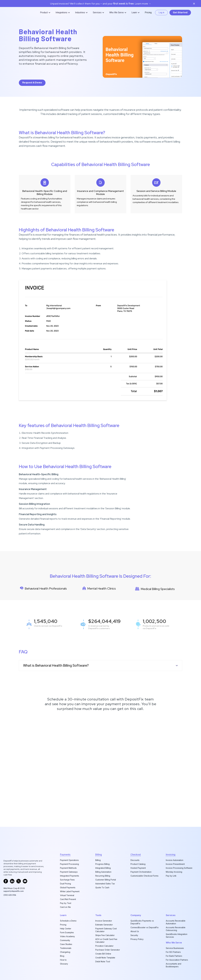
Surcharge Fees (67, 880)
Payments (65, 854)
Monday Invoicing (174, 872)
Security (134, 935)
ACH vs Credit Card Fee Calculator (106, 941)
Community (65, 940)
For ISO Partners (173, 952)
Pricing (148, 12)
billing (99, 854)
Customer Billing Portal (106, 880)
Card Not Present (68, 899)
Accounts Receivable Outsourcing (176, 929)
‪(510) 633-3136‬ (10, 895)
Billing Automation (103, 872)
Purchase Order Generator (108, 950)
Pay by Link (171, 876)
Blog (62, 956)
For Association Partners (177, 960)
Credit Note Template (105, 958)
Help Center (66, 929)
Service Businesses (175, 948)
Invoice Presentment (175, 864)
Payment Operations (69, 860)
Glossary (64, 964)
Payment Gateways (69, 872)
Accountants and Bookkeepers (174, 965)
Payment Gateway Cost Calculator (106, 930)
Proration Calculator (104, 946)
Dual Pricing (65, 884)
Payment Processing (69, 864)
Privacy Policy (137, 939)
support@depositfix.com (14, 891)
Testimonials (66, 948)
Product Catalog (138, 864)
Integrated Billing (103, 868)
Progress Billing (102, 864)
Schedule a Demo (68, 921)
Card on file (65, 907)
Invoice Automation (175, 860)
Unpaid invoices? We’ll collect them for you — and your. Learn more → (101, 4)
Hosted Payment (138, 868)
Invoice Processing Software (179, 868)
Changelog (65, 952)
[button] (46, 13)
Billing (98, 860)
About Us (135, 931)
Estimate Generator (104, 925)
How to (63, 960)
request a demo (32, 83)
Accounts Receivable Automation (176, 922)
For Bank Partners (174, 956)
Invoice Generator (104, 921)
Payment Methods (68, 868)
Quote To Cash (102, 887)
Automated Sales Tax (105, 884)
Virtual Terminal (67, 895)
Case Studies (66, 944)
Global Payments (68, 887)
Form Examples (67, 932)
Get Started (180, 13)
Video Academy (67, 936)
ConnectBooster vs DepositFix (145, 927)
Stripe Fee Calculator (105, 935)
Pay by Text (66, 903)
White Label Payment (70, 891)
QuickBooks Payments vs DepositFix (142, 922)
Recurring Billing (103, 876)
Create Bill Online (103, 954)
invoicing (171, 854)
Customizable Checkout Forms (144, 876)
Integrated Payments (70, 876)
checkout (136, 854)
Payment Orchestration (141, 872)
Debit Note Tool (103, 961)
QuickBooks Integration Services (177, 936)
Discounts (135, 860)
